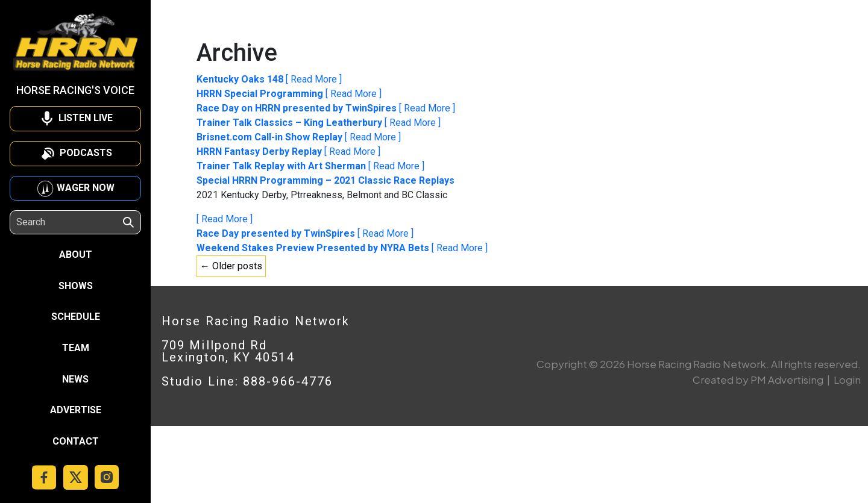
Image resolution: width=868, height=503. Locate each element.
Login (847, 380)
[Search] (69, 222)
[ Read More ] (314, 79)
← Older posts (231, 266)
